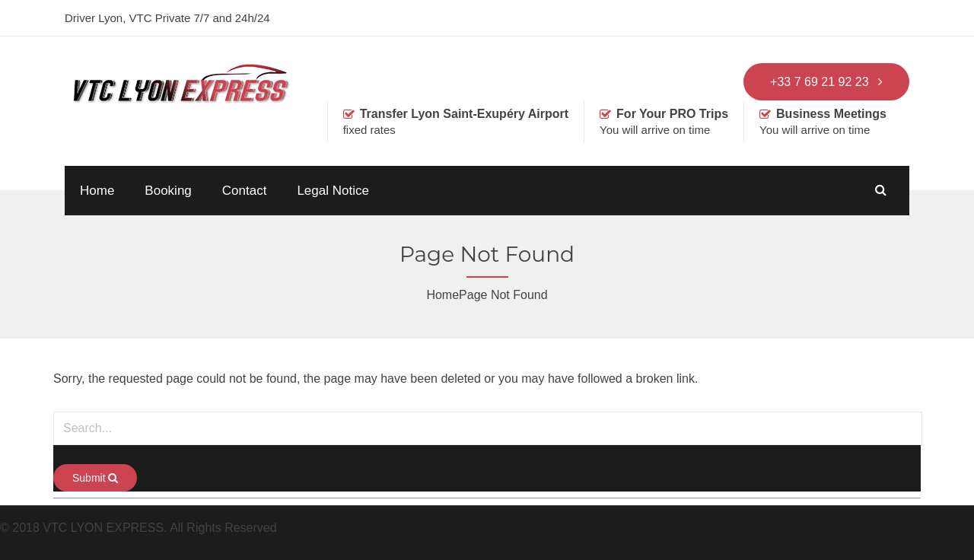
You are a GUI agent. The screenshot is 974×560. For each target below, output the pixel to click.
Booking (168, 191)
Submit (95, 478)
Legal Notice (333, 191)
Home (97, 191)
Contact (245, 191)
